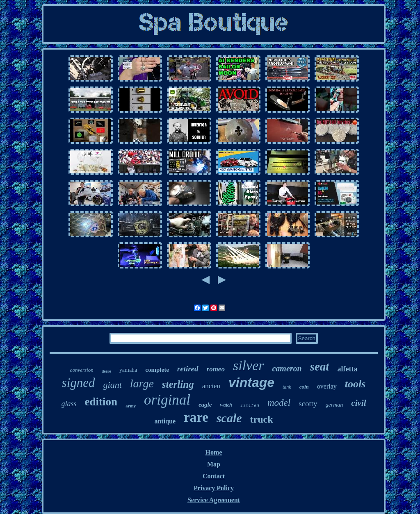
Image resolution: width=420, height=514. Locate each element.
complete (157, 370)
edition (101, 402)
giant (113, 385)
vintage (251, 382)
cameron (287, 368)
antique (165, 421)
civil (358, 403)
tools (355, 384)
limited (250, 406)
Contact (214, 476)
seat (320, 366)
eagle (205, 405)
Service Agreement (214, 500)
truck (262, 419)
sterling (178, 384)
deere (106, 371)
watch (226, 405)
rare (196, 417)
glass (69, 404)
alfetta (347, 369)
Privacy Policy (214, 488)
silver (249, 365)
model (279, 403)
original (167, 400)
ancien (211, 386)
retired (188, 369)
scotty (308, 404)
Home (214, 452)
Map (214, 464)
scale (229, 418)
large (142, 383)
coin (304, 387)
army (131, 406)
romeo (216, 369)
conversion (82, 370)
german (334, 405)
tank (287, 387)
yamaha (128, 370)
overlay (327, 386)
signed (79, 383)
